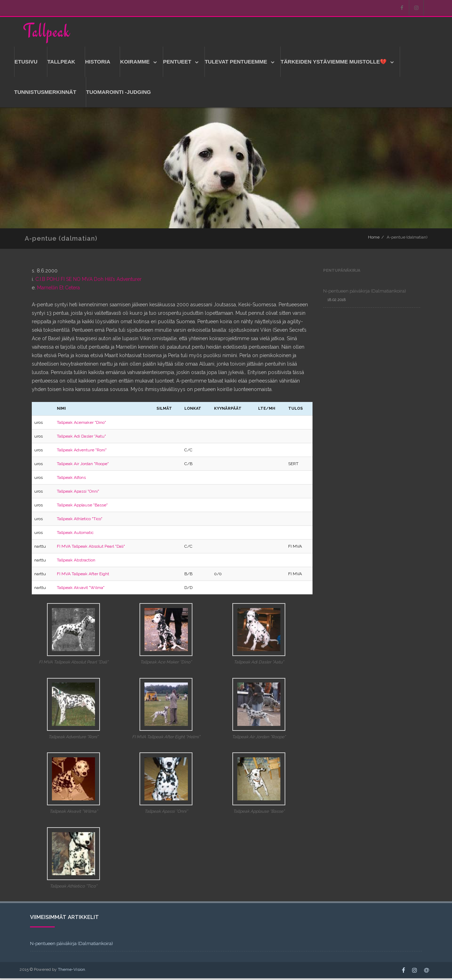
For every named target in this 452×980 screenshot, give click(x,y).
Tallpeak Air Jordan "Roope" (83, 465)
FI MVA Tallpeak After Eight (83, 576)
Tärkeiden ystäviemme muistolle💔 (334, 63)
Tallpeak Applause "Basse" (82, 507)
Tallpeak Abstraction (76, 562)
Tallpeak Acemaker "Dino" (81, 424)
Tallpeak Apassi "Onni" (78, 493)
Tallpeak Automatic (75, 534)
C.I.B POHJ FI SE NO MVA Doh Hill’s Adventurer (88, 281)
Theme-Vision (72, 971)
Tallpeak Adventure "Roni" (82, 452)
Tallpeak (47, 32)
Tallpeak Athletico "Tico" (80, 521)
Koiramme (135, 63)
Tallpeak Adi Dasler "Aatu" (81, 438)
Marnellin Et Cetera (58, 289)
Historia (98, 63)
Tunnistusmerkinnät (45, 94)
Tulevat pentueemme (236, 63)
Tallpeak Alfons (71, 479)
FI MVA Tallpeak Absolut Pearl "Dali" (91, 548)
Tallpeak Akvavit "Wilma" (81, 589)
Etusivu (26, 63)
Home (374, 239)
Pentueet (177, 63)
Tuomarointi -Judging (118, 94)
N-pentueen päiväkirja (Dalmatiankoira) (365, 293)
